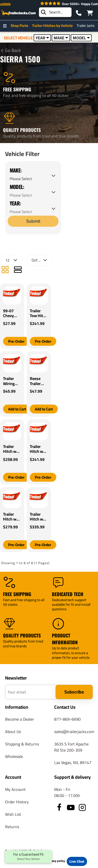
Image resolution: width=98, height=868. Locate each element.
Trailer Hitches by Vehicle (54, 26)
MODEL (81, 38)
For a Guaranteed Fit (28, 857)
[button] (16, 341)
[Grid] (5, 270)
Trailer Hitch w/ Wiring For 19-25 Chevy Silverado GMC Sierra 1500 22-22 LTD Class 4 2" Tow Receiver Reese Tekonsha (38, 517)
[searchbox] (55, 12)
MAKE (61, 38)
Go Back (13, 50)
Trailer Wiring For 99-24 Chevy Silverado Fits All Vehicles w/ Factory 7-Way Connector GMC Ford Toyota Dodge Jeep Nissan (12, 381)
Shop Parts (21, 26)
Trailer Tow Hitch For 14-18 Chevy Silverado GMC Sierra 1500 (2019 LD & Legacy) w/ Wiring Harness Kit (38, 313)
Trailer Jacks (87, 26)
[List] (18, 270)
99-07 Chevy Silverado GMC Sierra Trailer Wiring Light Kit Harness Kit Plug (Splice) (11, 313)
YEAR (42, 38)
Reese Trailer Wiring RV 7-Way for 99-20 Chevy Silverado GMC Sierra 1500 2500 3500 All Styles (38, 381)
